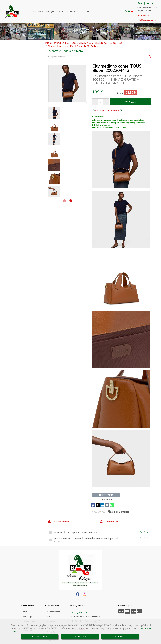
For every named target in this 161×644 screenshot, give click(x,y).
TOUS (58, 12)
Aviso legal (28, 617)
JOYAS (41, 12)
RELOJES (50, 12)
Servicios (51, 617)
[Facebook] (78, 595)
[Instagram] (85, 595)
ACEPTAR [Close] (120, 637)
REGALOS (75, 12)
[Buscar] (99, 57)
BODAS (65, 12)
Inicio (25, 612)
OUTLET (85, 12)
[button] (71, 122)
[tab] (73, 522)
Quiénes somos (54, 612)
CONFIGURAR (40, 637)
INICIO (34, 12)
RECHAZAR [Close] (80, 637)
